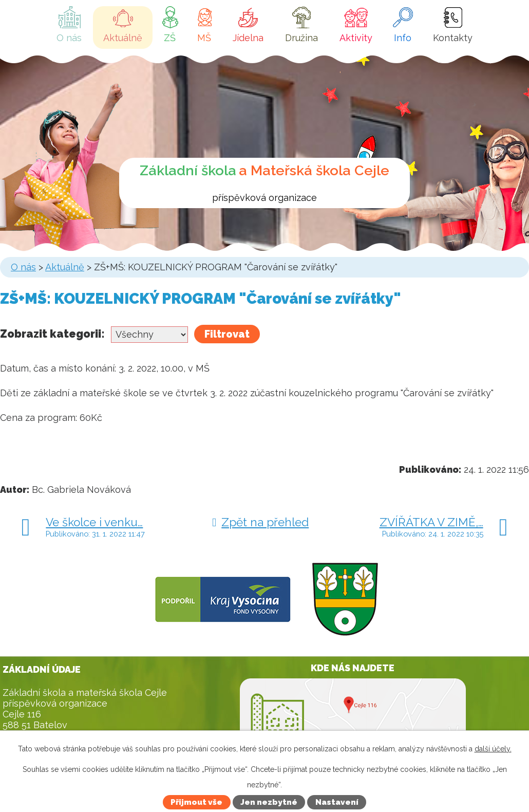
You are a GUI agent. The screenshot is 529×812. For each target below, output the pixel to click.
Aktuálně (123, 38)
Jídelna (248, 38)
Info (403, 38)
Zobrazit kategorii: (52, 334)
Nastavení (337, 802)
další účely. (493, 749)
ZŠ (170, 38)
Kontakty (453, 38)
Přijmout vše (196, 802)
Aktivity (356, 38)
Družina (301, 38)
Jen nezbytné (269, 802)
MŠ (204, 38)
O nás (69, 38)
